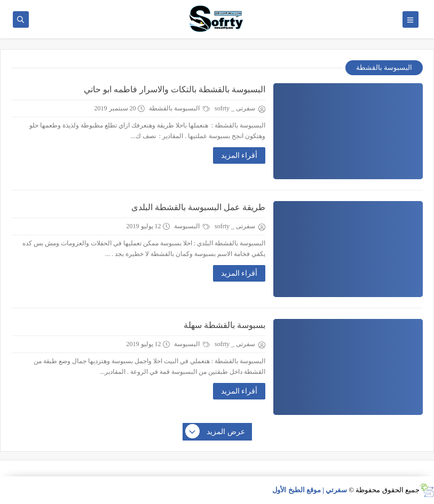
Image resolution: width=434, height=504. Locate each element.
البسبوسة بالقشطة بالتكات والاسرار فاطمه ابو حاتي (175, 89)
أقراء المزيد (239, 155)
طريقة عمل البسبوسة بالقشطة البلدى (198, 207)
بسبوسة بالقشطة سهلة (224, 325)
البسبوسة (192, 226)
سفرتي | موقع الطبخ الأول (310, 490)
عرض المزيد (216, 432)
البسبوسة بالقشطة (179, 108)
